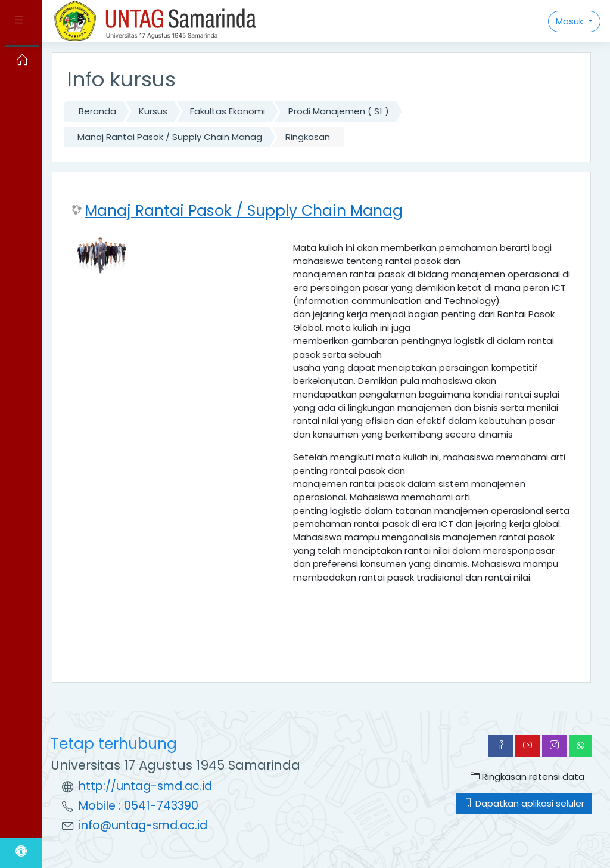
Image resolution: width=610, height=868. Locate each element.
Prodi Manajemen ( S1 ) (339, 111)
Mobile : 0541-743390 (139, 806)
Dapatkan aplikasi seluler (524, 803)
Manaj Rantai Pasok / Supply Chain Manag (170, 137)
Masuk (571, 21)
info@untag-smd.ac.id (143, 825)
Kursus (153, 111)
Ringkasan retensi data (527, 776)
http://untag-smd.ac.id (145, 786)
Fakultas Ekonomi (228, 111)
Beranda (97, 111)
